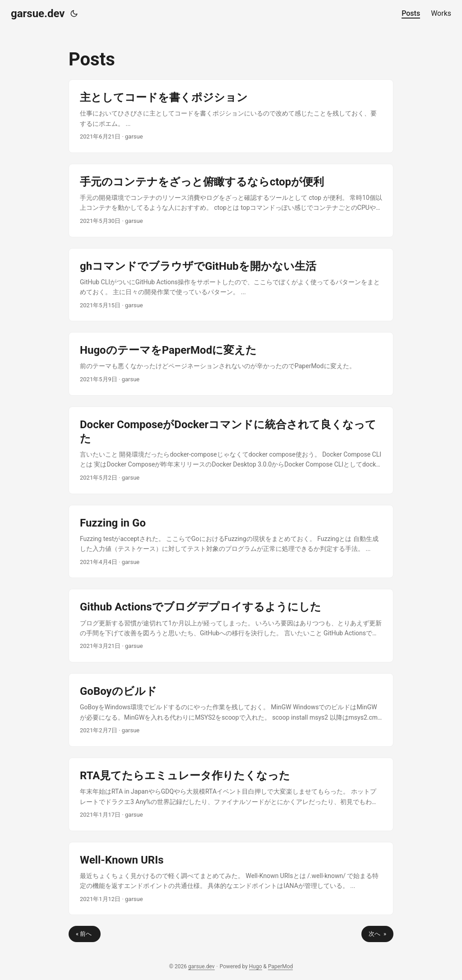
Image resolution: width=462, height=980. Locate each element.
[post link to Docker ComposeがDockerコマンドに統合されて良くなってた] (231, 450)
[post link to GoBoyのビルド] (231, 710)
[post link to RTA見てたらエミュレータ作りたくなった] (231, 794)
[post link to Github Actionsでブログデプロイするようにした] (231, 626)
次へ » (377, 934)
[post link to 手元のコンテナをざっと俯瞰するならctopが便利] (231, 201)
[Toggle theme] (74, 14)
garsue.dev (38, 14)
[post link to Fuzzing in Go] (231, 542)
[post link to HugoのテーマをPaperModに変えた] (231, 364)
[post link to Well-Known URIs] (231, 879)
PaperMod (280, 966)
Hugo (256, 966)
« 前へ (85, 934)
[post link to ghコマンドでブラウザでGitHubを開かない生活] (231, 285)
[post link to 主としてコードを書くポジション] (231, 116)
